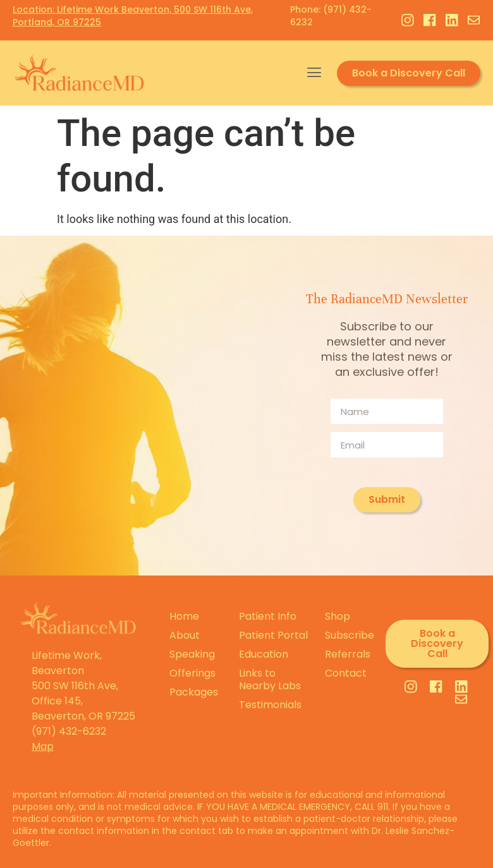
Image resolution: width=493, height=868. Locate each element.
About (185, 635)
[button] (314, 73)
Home (184, 616)
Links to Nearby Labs (270, 679)
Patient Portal (273, 635)
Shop (338, 616)
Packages (194, 692)
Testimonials (270, 705)
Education (264, 654)
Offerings (192, 673)
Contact (346, 673)
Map (43, 746)
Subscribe (349, 635)
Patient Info (268, 616)
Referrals (348, 654)
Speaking (192, 654)
